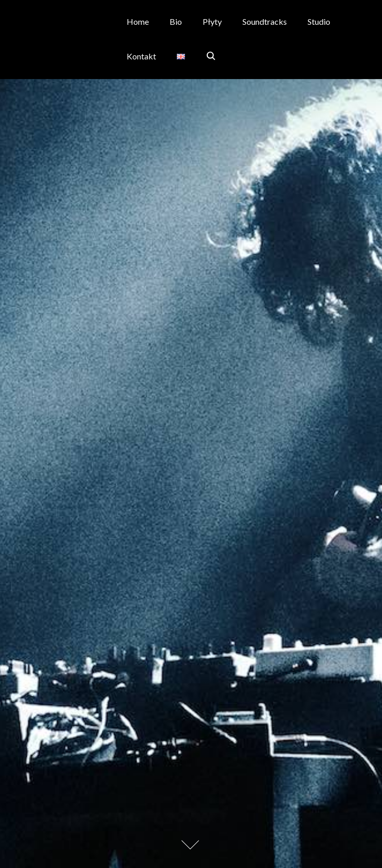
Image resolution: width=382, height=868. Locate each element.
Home (138, 21)
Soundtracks (265, 21)
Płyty (212, 21)
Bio (176, 21)
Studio (319, 21)
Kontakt (141, 56)
